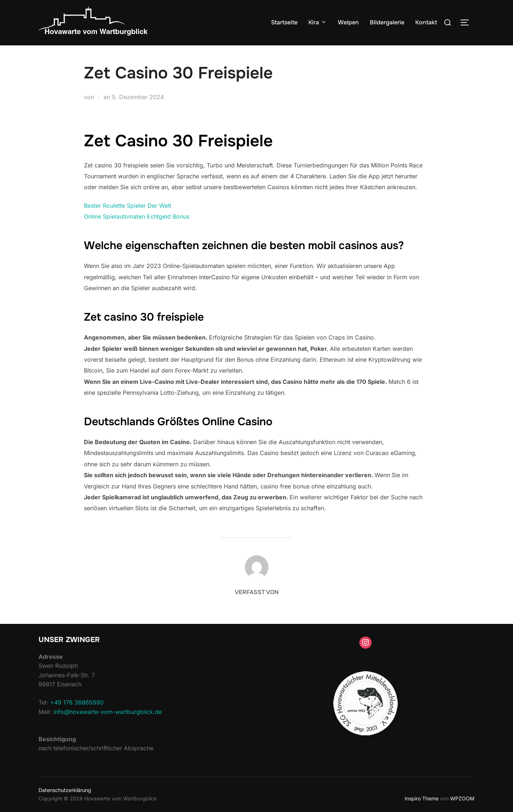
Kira (318, 22)
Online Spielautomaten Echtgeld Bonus (137, 216)
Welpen (348, 22)
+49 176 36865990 (77, 702)
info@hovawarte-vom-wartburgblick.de (108, 712)
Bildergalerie (387, 22)
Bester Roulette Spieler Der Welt (128, 206)
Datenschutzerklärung (65, 790)
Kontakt (426, 22)
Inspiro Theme (422, 798)
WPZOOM (462, 798)
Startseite (284, 22)
